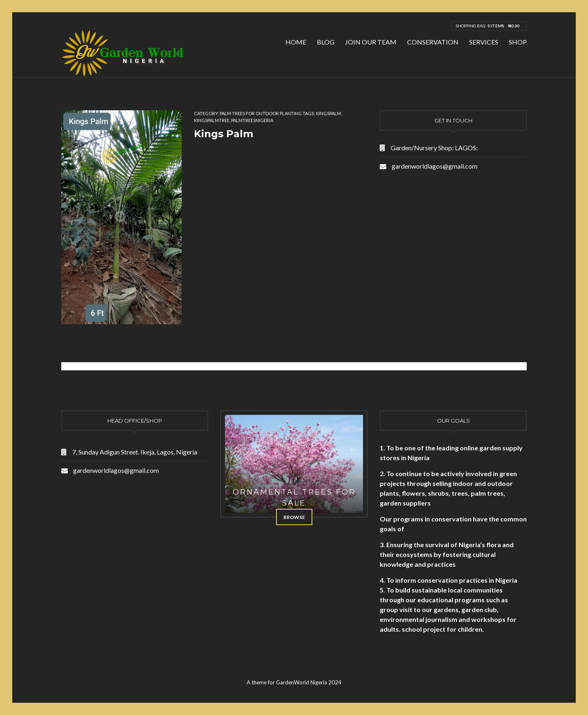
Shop (518, 42)
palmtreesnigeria (252, 120)
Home (296, 42)
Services (484, 42)
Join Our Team (371, 42)
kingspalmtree (212, 120)
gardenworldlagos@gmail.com (434, 166)
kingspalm (329, 113)
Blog (326, 42)
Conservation (433, 42)
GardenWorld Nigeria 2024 (309, 682)
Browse (294, 517)
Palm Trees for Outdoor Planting (261, 113)
